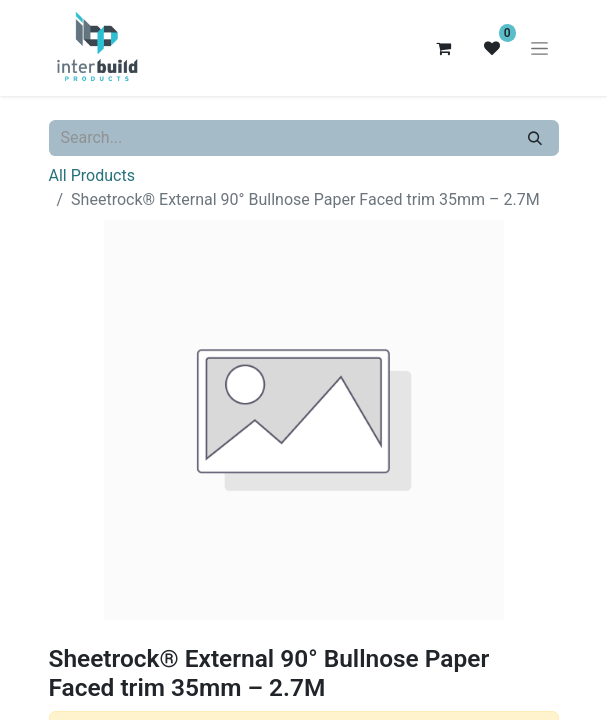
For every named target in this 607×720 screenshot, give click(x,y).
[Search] (535, 138)
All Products (92, 175)
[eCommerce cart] (444, 48)
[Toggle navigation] (539, 48)
